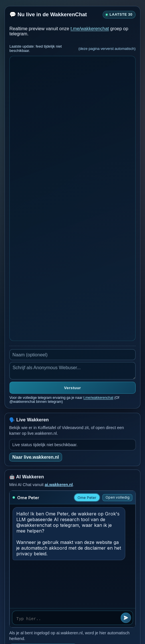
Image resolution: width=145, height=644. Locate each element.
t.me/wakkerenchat (90, 29)
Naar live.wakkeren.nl (36, 457)
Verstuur (72, 388)
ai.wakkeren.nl (59, 485)
